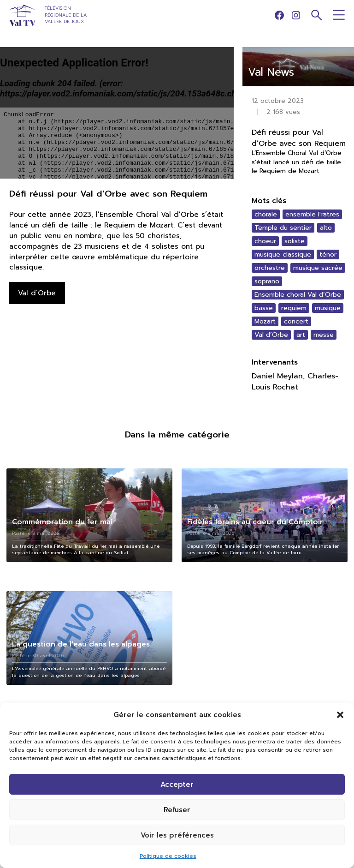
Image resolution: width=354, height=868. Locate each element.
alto (326, 228)
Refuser (177, 810)
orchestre (270, 268)
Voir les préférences (177, 835)
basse (264, 308)
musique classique (283, 254)
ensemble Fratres (312, 214)
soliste (295, 241)
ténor (328, 254)
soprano (267, 281)
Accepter (177, 784)
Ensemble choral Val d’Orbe (298, 295)
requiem (294, 308)
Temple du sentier (283, 228)
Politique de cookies (168, 856)
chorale (266, 214)
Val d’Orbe (271, 335)
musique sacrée (318, 268)
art (301, 335)
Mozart (265, 321)
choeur (265, 241)
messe (324, 335)
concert (296, 321)
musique (328, 308)
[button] (340, 715)
